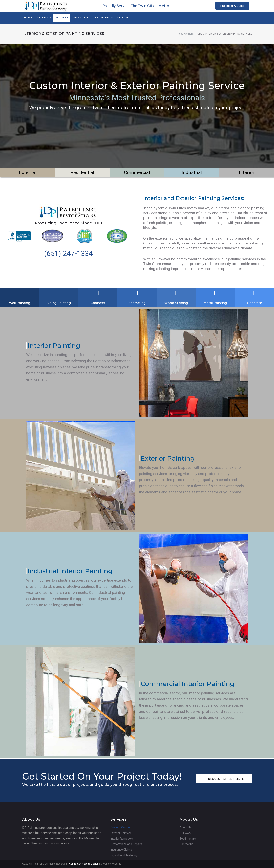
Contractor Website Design (84, 864)
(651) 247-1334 (68, 254)
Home (199, 34)
